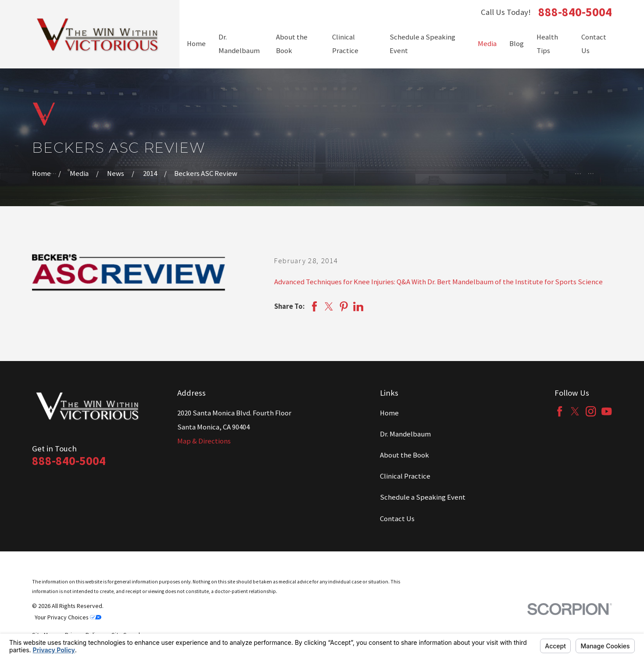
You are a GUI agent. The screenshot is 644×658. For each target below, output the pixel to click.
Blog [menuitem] (517, 44)
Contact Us (397, 519)
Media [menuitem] (487, 44)
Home (389, 413)
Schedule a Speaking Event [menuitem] (422, 44)
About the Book (404, 455)
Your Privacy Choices (68, 617)
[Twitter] (575, 411)
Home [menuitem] (196, 44)
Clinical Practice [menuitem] (345, 44)
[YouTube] (606, 411)
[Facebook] (560, 411)
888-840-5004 (575, 12)
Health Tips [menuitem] (547, 44)
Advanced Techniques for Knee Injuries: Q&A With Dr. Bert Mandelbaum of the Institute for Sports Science (438, 282)
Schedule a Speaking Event (423, 497)
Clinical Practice (405, 476)
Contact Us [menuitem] (594, 44)
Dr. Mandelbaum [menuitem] (239, 44)
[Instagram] (591, 411)
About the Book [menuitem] (292, 44)
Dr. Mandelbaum (405, 434)
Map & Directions (204, 441)
